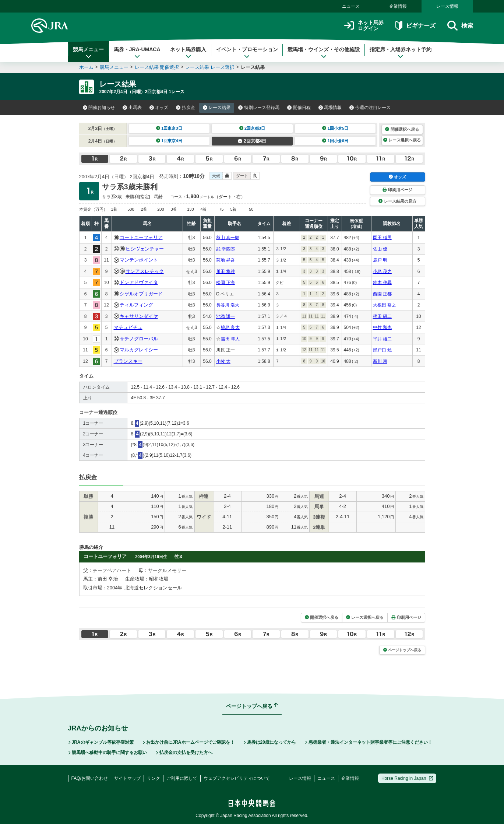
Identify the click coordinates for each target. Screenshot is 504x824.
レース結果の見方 (397, 201)
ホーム (86, 67)
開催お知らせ (99, 108)
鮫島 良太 (230, 327)
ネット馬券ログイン (364, 26)
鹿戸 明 (380, 260)
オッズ (159, 108)
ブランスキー (128, 361)
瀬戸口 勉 (382, 350)
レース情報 (447, 6)
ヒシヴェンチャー (145, 249)
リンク (154, 778)
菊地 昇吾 (225, 260)
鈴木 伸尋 (382, 283)
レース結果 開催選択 (157, 67)
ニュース (351, 6)
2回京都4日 (252, 141)
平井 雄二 (382, 339)
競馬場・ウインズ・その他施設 (324, 53)
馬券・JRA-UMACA (137, 53)
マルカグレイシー (139, 350)
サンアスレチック (145, 271)
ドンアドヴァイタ (139, 282)
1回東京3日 (169, 128)
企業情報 (398, 6)
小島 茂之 (382, 271)
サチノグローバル (139, 339)
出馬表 (132, 108)
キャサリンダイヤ (139, 316)
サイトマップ (127, 778)
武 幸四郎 (225, 249)
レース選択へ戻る (402, 140)
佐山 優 (380, 249)
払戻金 (186, 108)
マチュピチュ (128, 327)
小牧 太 (223, 361)
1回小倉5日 (335, 128)
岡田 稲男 (382, 238)
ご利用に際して (182, 778)
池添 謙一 (225, 316)
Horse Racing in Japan (407, 778)
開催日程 (299, 108)
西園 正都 (382, 294)
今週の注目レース (370, 108)
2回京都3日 (252, 128)
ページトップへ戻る (402, 650)
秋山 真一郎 (228, 238)
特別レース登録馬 (259, 108)
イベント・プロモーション (247, 53)
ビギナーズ (415, 26)
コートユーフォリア (141, 237)
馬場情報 (330, 108)
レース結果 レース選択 (210, 67)
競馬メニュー (88, 53)
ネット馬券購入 (188, 53)
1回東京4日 (169, 141)
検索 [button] (460, 26)
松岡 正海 (225, 283)
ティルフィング (136, 305)
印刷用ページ (397, 190)
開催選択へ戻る (402, 129)
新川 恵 (380, 361)
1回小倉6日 (335, 141)
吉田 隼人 (230, 339)
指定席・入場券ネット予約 (401, 53)
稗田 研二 (382, 316)
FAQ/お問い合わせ (90, 778)
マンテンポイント (139, 260)
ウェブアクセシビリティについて (237, 778)
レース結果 (217, 108)
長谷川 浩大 (228, 305)
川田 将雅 (225, 271)
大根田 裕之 (385, 305)
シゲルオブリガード (141, 294)
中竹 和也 (382, 327)
